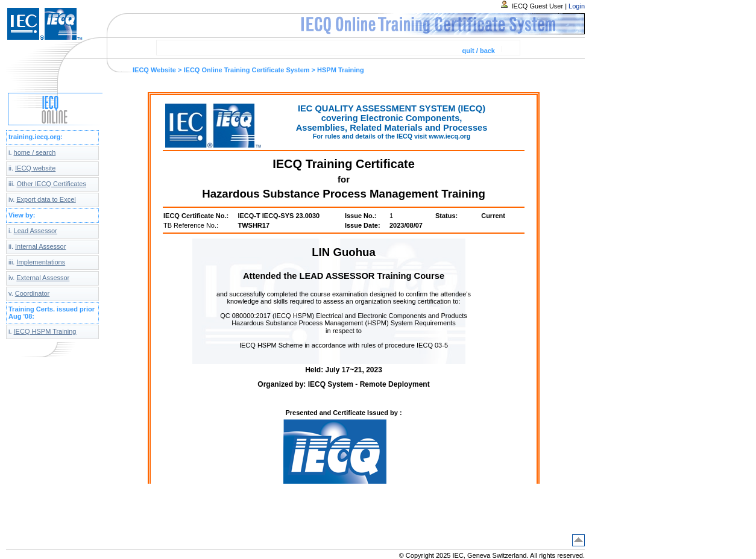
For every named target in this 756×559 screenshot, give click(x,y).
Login (577, 6)
